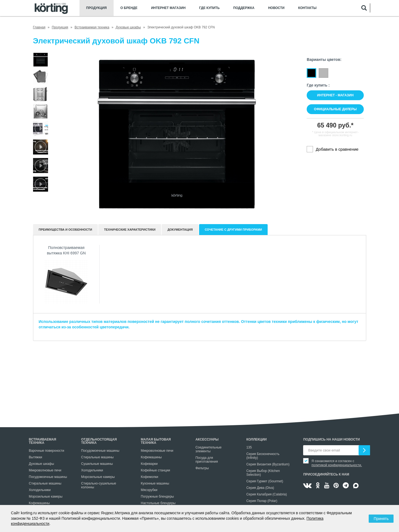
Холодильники (40, 490)
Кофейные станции (156, 470)
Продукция (97, 8)
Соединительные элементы (209, 449)
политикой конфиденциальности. (337, 465)
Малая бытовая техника (156, 441)
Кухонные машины (155, 483)
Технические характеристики (130, 230)
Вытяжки (36, 457)
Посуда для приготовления (207, 460)
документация (180, 230)
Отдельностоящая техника (99, 441)
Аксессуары (207, 439)
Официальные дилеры (336, 109)
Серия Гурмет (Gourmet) (265, 481)
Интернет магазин (168, 8)
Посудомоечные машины (48, 477)
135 (249, 447)
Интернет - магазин (335, 95)
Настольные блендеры (158, 503)
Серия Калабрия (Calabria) (267, 494)
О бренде (129, 8)
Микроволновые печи (45, 470)
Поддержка (244, 8)
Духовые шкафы (42, 464)
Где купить (209, 8)
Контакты (307, 8)
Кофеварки (149, 464)
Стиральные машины (45, 483)
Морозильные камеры (46, 497)
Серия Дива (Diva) (260, 488)
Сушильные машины (97, 464)
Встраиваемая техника (43, 441)
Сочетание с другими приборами (234, 230)
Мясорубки (149, 490)
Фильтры (202, 468)
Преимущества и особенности (66, 230)
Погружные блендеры (157, 497)
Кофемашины (39, 503)
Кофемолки (150, 477)
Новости (276, 8)
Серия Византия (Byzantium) (268, 464)
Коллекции (257, 439)
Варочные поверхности (47, 451)
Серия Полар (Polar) (262, 501)
